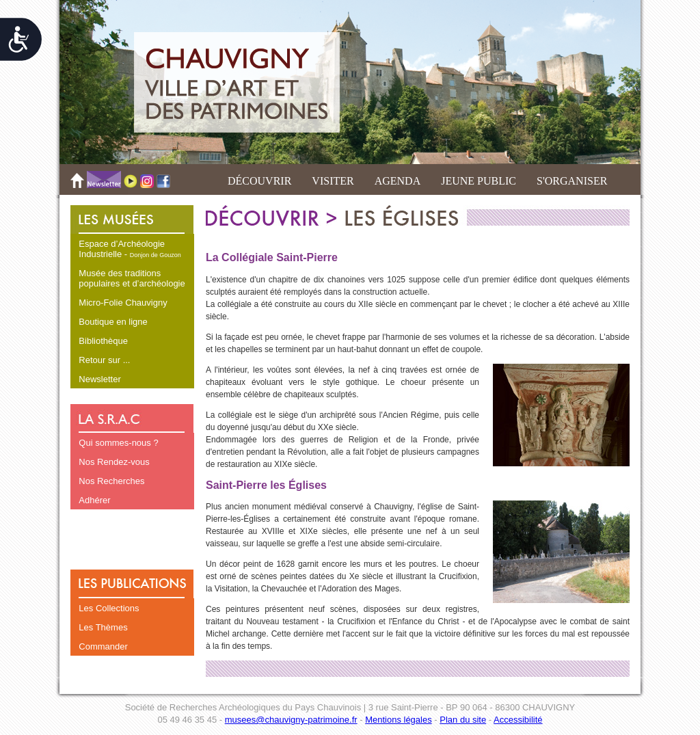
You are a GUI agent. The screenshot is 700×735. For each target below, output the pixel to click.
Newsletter (99, 379)
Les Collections (109, 608)
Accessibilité (518, 720)
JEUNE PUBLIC (479, 181)
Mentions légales (399, 720)
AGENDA (398, 181)
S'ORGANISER (572, 181)
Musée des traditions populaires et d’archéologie (132, 278)
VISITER (333, 181)
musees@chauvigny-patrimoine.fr (291, 720)
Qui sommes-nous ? (118, 443)
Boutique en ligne (113, 322)
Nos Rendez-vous (114, 462)
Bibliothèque (103, 341)
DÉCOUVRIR (259, 181)
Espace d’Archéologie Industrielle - (130, 249)
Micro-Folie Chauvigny (123, 303)
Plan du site (463, 720)
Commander (103, 646)
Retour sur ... (104, 360)
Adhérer (94, 500)
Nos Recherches (111, 481)
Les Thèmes (103, 627)
